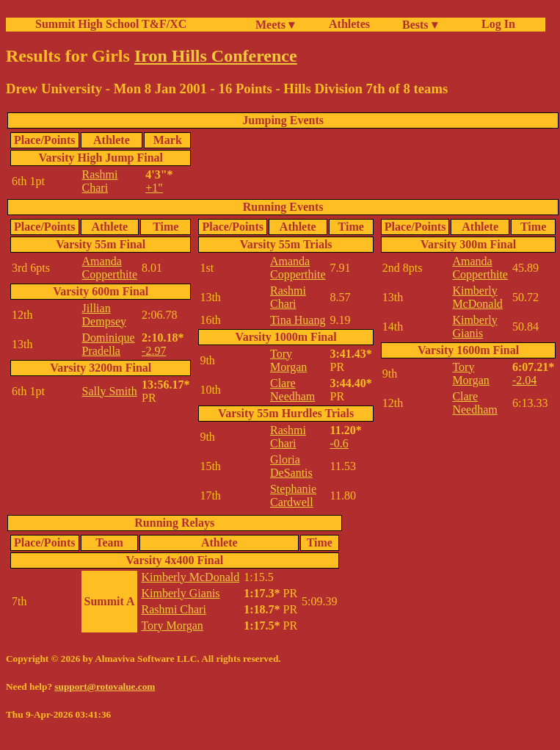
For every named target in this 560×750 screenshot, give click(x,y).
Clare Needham (292, 390)
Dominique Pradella (109, 344)
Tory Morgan (288, 360)
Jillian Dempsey (104, 315)
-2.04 (524, 380)
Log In (495, 24)
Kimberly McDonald (477, 297)
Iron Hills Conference (216, 56)
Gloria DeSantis (291, 466)
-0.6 (339, 443)
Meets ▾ (275, 25)
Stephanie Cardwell (293, 495)
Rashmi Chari (100, 181)
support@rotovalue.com (105, 686)
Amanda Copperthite (110, 268)
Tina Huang (298, 320)
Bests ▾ (420, 25)
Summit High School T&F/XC (111, 24)
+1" (154, 188)
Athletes (349, 24)
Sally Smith (110, 391)
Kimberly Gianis (474, 327)
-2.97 (154, 351)
